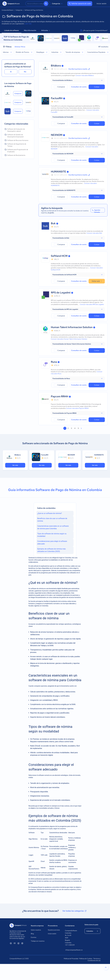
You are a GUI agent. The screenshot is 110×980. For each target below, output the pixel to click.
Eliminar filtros (20, 47)
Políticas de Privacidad (71, 959)
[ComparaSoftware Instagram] (22, 943)
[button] (78, 80)
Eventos (34, 937)
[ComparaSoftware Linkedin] (11, 943)
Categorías (57, 4)
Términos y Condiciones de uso (94, 960)
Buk (53, 223)
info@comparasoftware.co (73, 950)
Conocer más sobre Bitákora (85, 75)
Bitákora (56, 66)
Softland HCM (59, 256)
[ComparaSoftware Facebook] (18, 943)
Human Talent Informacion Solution (72, 327)
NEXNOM (57, 135)
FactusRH (57, 98)
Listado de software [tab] (12, 30)
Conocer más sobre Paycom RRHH (77, 408)
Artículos (46, 30)
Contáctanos (70, 926)
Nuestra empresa (37, 926)
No (25, 72)
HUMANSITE (58, 172)
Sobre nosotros (36, 930)
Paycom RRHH (60, 396)
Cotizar (97, 87)
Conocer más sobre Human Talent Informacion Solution (69, 339)
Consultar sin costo (79, 87)
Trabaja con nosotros (38, 941)
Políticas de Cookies (86, 959)
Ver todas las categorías (75, 911)
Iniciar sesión (102, 4)
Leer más (28, 24)
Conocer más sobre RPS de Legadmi (92, 304)
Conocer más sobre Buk (94, 233)
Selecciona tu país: (92, 925)
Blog (32, 934)
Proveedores (53, 926)
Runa (54, 362)
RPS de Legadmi (61, 293)
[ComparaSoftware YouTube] (15, 943)
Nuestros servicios (54, 930)
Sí (11, 72)
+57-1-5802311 (70, 945)
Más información (30, 30)
